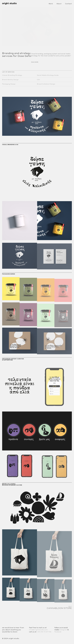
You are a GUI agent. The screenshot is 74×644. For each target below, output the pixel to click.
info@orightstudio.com (38, 630)
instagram (63, 630)
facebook (58, 632)
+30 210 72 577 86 (44, 632)
